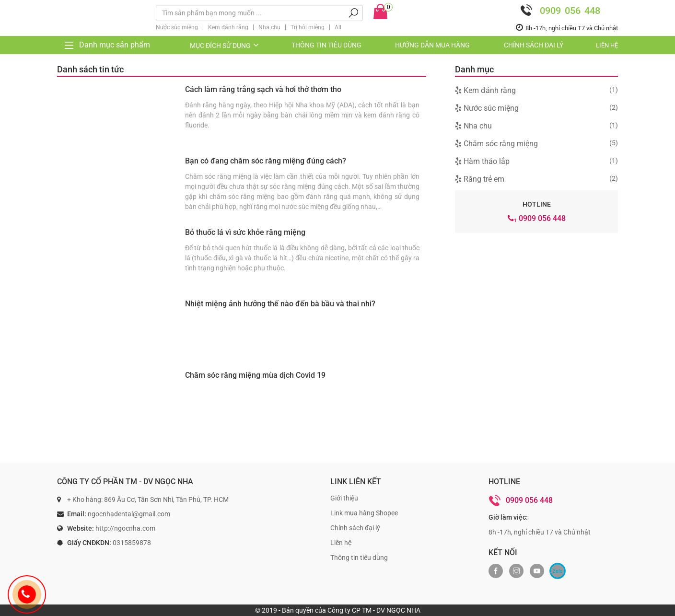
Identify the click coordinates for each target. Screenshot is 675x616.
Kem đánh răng (228, 27)
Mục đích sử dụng (225, 46)
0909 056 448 (558, 10)
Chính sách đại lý (534, 45)
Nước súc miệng (177, 27)
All (338, 27)
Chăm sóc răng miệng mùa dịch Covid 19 (255, 375)
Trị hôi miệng (308, 27)
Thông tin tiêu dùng (326, 45)
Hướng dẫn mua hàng (432, 45)
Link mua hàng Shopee (364, 513)
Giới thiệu (344, 498)
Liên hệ (607, 45)
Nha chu (269, 27)
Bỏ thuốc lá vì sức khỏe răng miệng (245, 232)
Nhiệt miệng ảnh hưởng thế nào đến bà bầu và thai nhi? (280, 304)
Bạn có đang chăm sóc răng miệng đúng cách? (266, 161)
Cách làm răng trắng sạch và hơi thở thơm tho (263, 89)
